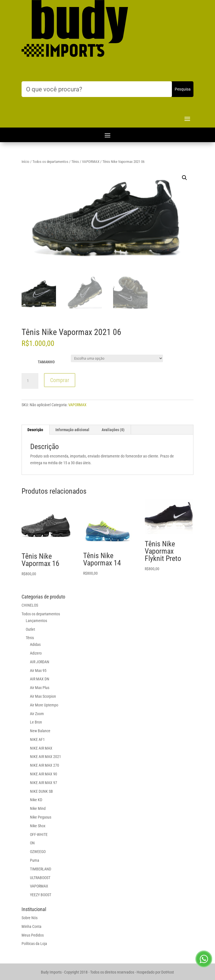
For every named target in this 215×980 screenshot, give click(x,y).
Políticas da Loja (34, 944)
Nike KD (36, 800)
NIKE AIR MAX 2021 (45, 757)
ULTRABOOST (40, 878)
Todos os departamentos (50, 162)
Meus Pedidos (33, 935)
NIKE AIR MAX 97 (44, 783)
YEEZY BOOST (41, 895)
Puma (35, 860)
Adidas (35, 644)
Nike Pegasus (41, 817)
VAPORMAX (91, 162)
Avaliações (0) (113, 430)
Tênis (75, 162)
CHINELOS (30, 605)
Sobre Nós (30, 918)
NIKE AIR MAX (41, 748)
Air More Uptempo (44, 705)
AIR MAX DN (40, 679)
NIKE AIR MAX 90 (44, 774)
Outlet (30, 629)
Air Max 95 (38, 671)
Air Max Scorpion (43, 696)
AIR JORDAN (40, 662)
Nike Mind (38, 808)
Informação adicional (72, 430)
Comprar (60, 380)
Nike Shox (38, 826)
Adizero (36, 653)
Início (25, 162)
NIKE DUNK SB (41, 791)
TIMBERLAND (41, 869)
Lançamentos (36, 621)
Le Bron (36, 722)
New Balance (40, 731)
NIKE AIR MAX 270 (45, 765)
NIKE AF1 (37, 739)
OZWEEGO (38, 852)
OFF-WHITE (39, 835)
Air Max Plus (40, 688)
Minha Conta (31, 926)
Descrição (35, 430)
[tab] (35, 430)
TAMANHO (46, 362)
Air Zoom (37, 714)
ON (32, 843)
